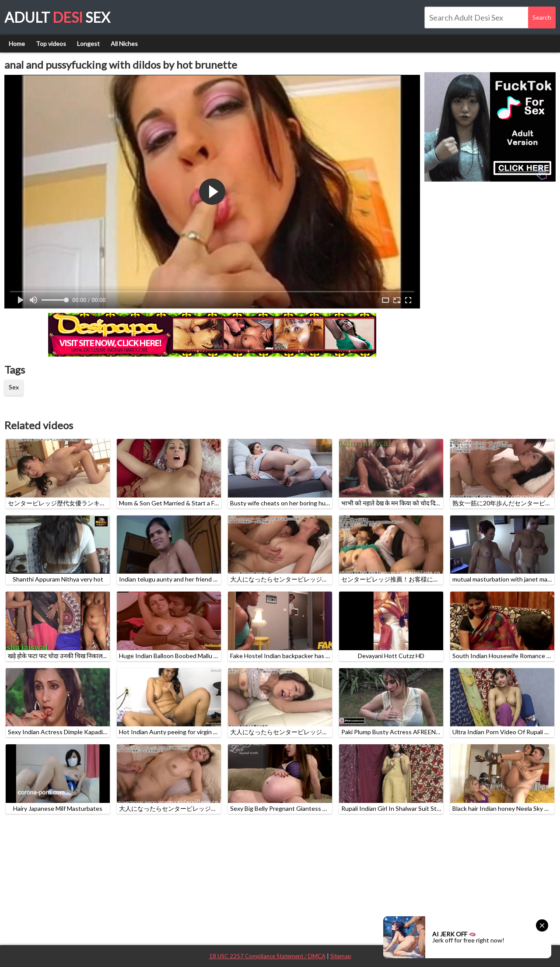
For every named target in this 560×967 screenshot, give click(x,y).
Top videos (51, 44)
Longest (88, 44)
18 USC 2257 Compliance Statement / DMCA (267, 956)
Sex (14, 387)
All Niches (124, 44)
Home (17, 44)
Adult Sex (57, 17)
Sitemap (341, 956)
